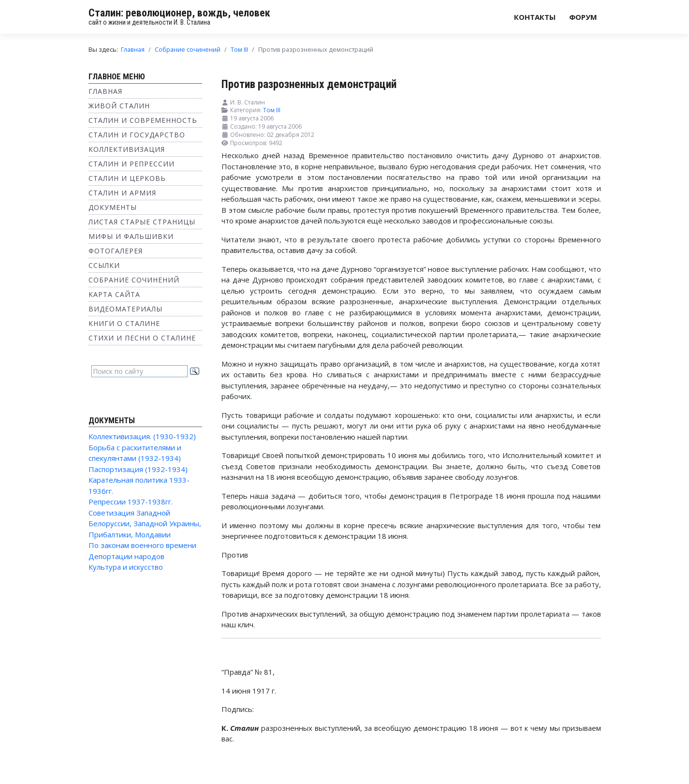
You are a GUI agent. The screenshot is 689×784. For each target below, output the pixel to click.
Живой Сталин (119, 106)
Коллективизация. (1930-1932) (142, 436)
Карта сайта (114, 294)
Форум (583, 17)
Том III (272, 110)
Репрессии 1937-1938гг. (131, 502)
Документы (113, 207)
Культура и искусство (126, 567)
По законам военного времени (142, 545)
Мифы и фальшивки (131, 236)
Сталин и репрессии (132, 164)
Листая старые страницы (142, 222)
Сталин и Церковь (127, 178)
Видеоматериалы (125, 309)
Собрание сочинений (134, 280)
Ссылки (104, 265)
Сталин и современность (143, 120)
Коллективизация (127, 149)
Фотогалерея (116, 251)
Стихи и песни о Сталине (142, 338)
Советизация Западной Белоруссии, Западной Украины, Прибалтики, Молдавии (145, 524)
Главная (105, 91)
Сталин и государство (137, 135)
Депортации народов (126, 556)
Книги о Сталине (124, 323)
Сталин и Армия (122, 193)
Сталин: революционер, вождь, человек (179, 13)
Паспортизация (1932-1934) (138, 469)
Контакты (535, 17)
